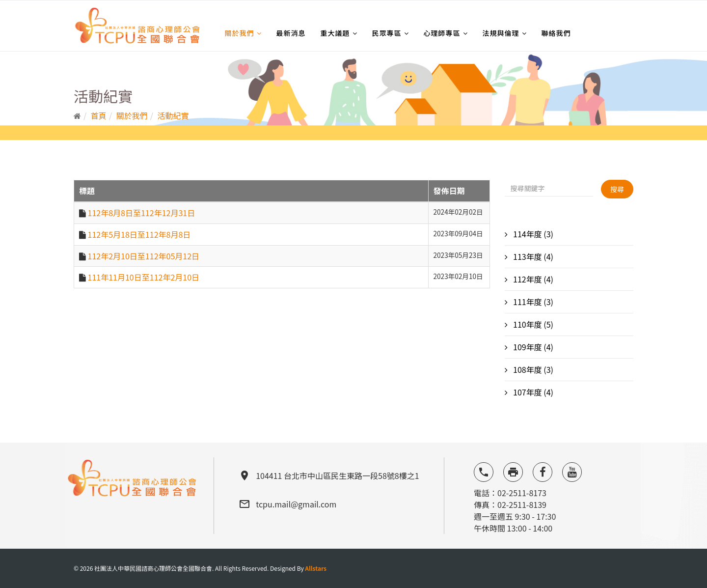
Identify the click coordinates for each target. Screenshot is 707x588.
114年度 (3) (533, 234)
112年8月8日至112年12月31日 (142, 213)
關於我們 (240, 33)
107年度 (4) (533, 392)
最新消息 (291, 33)
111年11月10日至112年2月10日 (144, 277)
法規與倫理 (501, 33)
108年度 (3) (533, 369)
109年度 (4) (533, 347)
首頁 (99, 115)
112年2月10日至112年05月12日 (144, 256)
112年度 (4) (533, 279)
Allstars (316, 568)
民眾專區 (387, 33)
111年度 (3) (533, 302)
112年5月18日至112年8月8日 (139, 234)
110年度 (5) (533, 324)
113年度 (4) (533, 256)
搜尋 (617, 189)
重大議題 (335, 33)
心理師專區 (442, 33)
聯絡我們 (556, 33)
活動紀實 (173, 115)
